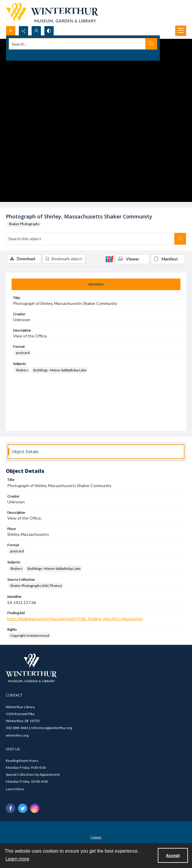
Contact (96, 837)
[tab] (96, 284)
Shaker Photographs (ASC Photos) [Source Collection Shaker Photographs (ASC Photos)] (36, 586)
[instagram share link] (35, 808)
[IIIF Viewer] (132, 259)
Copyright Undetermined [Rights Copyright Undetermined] (30, 635)
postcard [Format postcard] (23, 353)
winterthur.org (17, 735)
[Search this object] (90, 239)
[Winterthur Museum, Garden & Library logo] (52, 13)
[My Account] (36, 31)
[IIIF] (109, 259)
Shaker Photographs (24, 224)
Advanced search (22, 54)
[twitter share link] (23, 808)
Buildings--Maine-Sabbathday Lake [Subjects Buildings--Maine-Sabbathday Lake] (60, 370)
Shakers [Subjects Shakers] (22, 370)
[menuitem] (96, 837)
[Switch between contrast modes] (49, 31)
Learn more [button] (17, 859)
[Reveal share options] (23, 31)
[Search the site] (77, 44)
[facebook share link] (10, 808)
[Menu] (181, 31)
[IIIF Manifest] (168, 259)
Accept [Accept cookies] (173, 856)
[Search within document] (180, 239)
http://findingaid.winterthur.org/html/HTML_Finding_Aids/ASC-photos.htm (75, 619)
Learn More (15, 789)
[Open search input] (11, 31)
